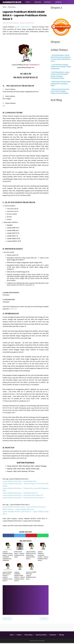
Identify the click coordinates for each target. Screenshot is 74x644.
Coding (28, 2)
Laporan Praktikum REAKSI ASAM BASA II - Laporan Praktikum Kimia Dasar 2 (20, 577)
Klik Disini (13, 310)
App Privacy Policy (42, 636)
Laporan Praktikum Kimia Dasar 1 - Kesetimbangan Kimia (19, 482)
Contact (18, 636)
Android (28, 6)
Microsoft (48, 2)
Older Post (44, 620)
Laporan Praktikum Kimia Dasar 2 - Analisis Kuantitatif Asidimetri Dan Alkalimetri (8, 557)
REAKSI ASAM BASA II (23, 28)
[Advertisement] (26, 600)
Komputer (58, 2)
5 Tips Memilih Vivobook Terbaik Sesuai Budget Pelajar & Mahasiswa (61, 67)
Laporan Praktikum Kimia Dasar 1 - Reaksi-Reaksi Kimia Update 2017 (23, 496)
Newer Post (7, 620)
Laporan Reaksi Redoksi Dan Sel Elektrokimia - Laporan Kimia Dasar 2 (31, 556)
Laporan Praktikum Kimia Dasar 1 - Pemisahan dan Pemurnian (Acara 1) (23, 499)
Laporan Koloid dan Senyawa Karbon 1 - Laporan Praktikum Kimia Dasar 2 (8, 577)
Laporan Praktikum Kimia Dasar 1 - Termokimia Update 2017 (20, 494)
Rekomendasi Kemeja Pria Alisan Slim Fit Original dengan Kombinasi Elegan (60, 91)
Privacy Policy (28, 636)
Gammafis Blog (12, 2)
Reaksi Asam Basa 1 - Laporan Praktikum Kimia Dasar (18, 510)
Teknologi (38, 2)
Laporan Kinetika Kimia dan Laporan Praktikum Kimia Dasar (31, 577)
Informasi (37, 6)
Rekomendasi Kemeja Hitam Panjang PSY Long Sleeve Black (61, 84)
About (10, 636)
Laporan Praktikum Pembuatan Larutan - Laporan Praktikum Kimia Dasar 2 (24, 508)
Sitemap (63, 636)
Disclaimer (54, 636)
